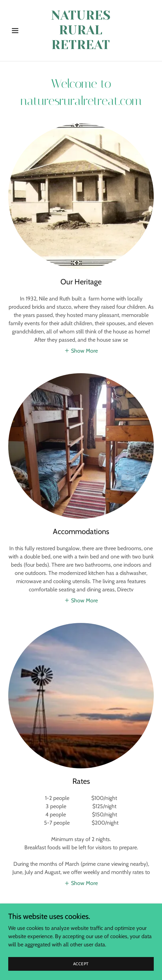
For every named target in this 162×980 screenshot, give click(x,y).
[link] (81, 47)
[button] (19, 31)
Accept (81, 964)
